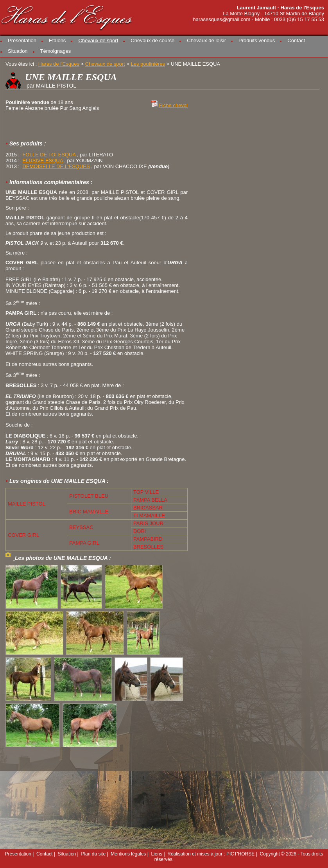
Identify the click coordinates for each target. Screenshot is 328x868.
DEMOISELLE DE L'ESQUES (56, 166)
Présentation (22, 40)
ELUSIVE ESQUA (42, 161)
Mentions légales (128, 854)
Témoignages (56, 51)
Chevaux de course (152, 40)
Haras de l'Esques (67, 16)
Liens (157, 854)
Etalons (57, 40)
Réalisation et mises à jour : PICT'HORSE (211, 854)
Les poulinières (148, 64)
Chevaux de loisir (206, 40)
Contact (296, 40)
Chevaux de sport (98, 40)
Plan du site (93, 854)
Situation (18, 51)
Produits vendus (257, 40)
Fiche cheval (173, 105)
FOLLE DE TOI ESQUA (49, 155)
